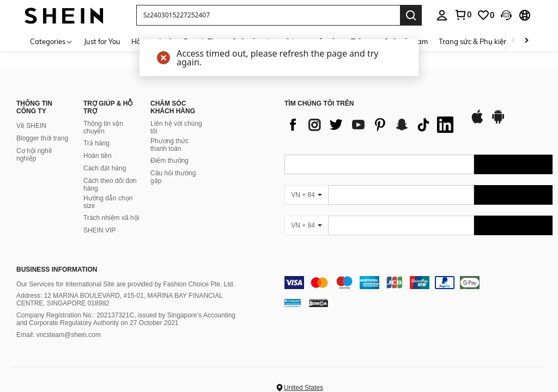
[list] (372, 125)
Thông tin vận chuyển (103, 127)
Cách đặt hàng (105, 168)
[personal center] (442, 15)
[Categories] (51, 41)
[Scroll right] (526, 41)
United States (304, 388)
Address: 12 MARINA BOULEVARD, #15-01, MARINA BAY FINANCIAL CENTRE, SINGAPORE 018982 (119, 299)
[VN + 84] (306, 195)
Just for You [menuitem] (102, 41)
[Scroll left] (513, 41)
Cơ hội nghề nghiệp (34, 155)
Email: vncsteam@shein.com (59, 335)
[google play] (498, 122)
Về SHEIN (31, 126)
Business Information (57, 269)
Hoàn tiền (98, 156)
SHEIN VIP (99, 230)
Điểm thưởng (169, 161)
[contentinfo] (418, 283)
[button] (268, 15)
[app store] (477, 122)
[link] (463, 15)
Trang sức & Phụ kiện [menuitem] (473, 41)
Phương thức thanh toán (169, 145)
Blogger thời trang (42, 138)
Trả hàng (96, 143)
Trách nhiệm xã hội (111, 218)
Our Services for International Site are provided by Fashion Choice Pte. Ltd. (126, 284)
